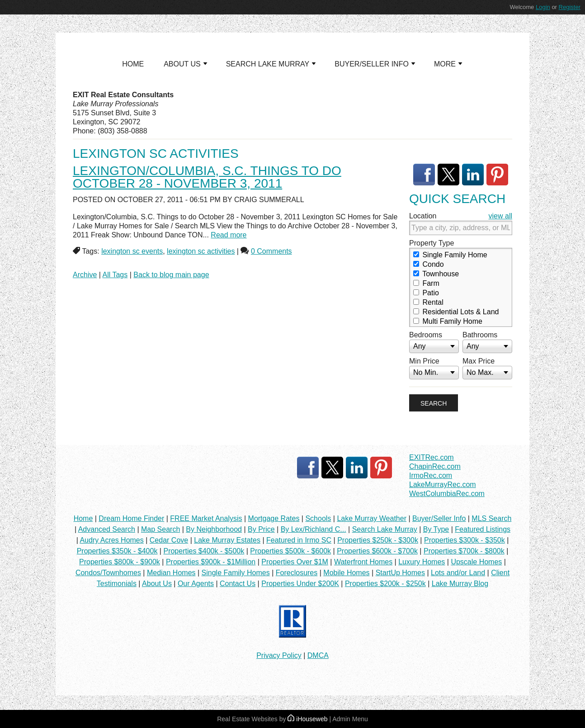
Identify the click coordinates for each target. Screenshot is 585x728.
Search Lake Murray (385, 529)
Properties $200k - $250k (385, 584)
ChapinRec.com (435, 466)
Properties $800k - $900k (120, 562)
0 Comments (271, 251)
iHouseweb (307, 719)
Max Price (479, 361)
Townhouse (436, 274)
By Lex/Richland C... (314, 529)
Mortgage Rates (274, 518)
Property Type (432, 243)
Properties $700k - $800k (464, 551)
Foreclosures (297, 573)
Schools (318, 518)
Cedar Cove (169, 540)
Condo (429, 264)
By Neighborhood (214, 529)
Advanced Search (107, 529)
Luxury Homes (422, 562)
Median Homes (171, 573)
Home (83, 518)
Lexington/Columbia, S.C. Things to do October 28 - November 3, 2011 (207, 177)
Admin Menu (350, 719)
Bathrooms (480, 335)
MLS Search (491, 518)
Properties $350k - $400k (117, 551)
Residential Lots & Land (456, 312)
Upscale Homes (476, 562)
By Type (436, 529)
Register (570, 7)
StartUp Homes (400, 573)
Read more (229, 235)
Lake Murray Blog (460, 584)
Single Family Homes (236, 573)
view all (500, 216)
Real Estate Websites (247, 719)
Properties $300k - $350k (465, 540)
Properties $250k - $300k (378, 540)
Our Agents (196, 584)
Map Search (160, 529)
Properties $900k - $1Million (211, 562)
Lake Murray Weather (372, 518)
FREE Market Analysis (206, 518)
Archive (85, 275)
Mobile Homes (346, 573)
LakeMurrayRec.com (443, 485)
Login (543, 7)
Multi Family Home (448, 321)
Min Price (424, 361)
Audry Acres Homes (111, 540)
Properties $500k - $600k (290, 551)
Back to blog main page (171, 275)
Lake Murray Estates (227, 540)
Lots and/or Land (458, 573)
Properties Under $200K (300, 584)
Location (423, 216)
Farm (426, 283)
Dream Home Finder (131, 518)
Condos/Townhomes (108, 573)
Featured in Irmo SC (299, 540)
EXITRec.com (432, 457)
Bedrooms (426, 335)
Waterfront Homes (363, 562)
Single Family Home (450, 255)
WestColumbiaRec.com (447, 494)
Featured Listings (483, 529)
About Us (157, 584)
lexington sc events (132, 251)
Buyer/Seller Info (439, 518)
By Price (261, 529)
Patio (426, 293)
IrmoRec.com (431, 475)
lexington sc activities (201, 251)
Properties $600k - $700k (377, 551)
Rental (428, 302)
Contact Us (238, 584)
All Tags (115, 275)
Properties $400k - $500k (204, 551)
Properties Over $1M (295, 562)
